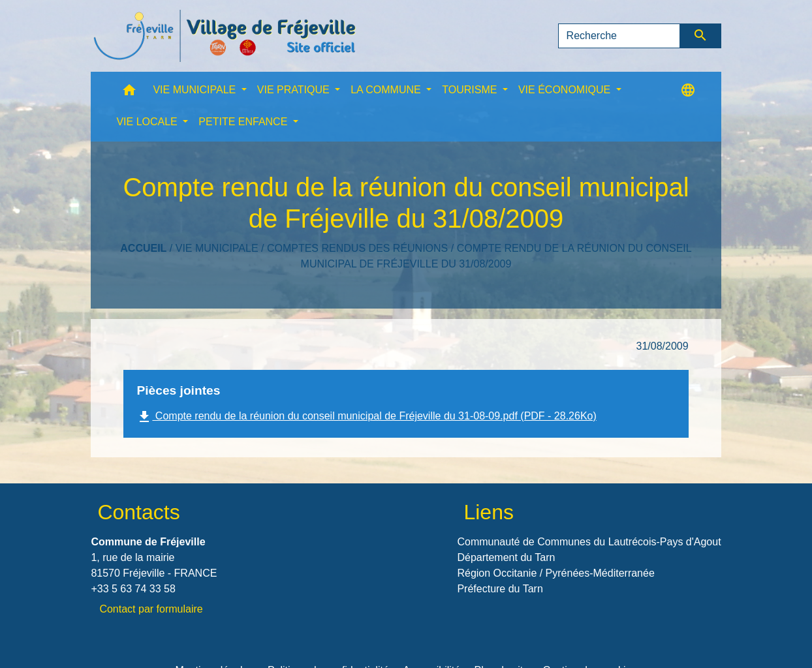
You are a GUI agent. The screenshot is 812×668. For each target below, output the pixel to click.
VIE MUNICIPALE (217, 248)
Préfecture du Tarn (500, 589)
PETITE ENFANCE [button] (244, 122)
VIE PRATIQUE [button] (295, 90)
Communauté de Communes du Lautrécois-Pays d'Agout (589, 542)
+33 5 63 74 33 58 (133, 589)
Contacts (138, 512)
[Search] (619, 36)
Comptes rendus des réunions (357, 248)
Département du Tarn (506, 557)
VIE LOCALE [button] (148, 122)
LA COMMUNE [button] (387, 90)
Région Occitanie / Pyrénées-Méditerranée (555, 573)
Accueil (143, 248)
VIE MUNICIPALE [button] (195, 90)
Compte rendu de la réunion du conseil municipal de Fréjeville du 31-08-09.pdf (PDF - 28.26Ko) (366, 417)
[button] (129, 93)
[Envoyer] (701, 36)
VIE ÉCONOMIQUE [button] (566, 90)
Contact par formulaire (151, 609)
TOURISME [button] (471, 90)
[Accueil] (225, 36)
